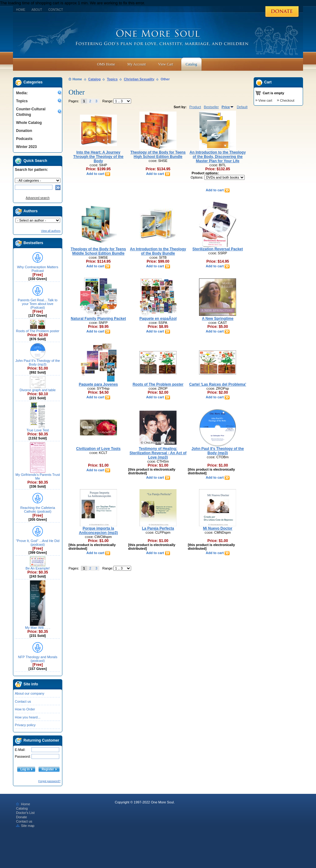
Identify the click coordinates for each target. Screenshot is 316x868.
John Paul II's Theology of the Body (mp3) (38, 362)
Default (242, 107)
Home (21, 10)
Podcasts (24, 139)
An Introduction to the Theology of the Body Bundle (158, 251)
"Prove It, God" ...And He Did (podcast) (37, 543)
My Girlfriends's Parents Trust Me (38, 476)
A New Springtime (218, 319)
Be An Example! (38, 568)
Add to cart (98, 174)
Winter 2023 (26, 147)
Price (228, 107)
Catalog (94, 79)
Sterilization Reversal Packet (218, 249)
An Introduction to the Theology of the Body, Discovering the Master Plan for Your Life (218, 157)
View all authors (51, 231)
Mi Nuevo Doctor (218, 528)
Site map (25, 826)
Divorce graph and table (38, 390)
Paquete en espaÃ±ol (158, 319)
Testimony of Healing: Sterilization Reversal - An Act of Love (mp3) (158, 453)
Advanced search (37, 198)
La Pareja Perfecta (158, 528)
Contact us (23, 701)
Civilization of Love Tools (98, 449)
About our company (29, 693)
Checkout (287, 100)
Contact (56, 10)
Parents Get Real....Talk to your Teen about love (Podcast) (38, 304)
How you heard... (28, 717)
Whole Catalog (29, 123)
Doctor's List (25, 813)
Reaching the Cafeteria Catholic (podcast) (38, 510)
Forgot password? (49, 781)
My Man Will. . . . (37, 628)
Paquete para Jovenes (98, 384)
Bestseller (211, 107)
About (37, 10)
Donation (24, 131)
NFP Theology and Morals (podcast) (37, 659)
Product (195, 107)
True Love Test (38, 430)
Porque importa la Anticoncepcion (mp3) (98, 531)
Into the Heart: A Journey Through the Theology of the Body (98, 157)
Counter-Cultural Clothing (31, 112)
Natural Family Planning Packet (98, 319)
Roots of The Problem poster (38, 331)
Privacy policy (25, 725)
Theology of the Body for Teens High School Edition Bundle (158, 155)
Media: (22, 93)
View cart (265, 100)
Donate (21, 817)
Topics (22, 101)
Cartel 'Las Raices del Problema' (218, 384)
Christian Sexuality (139, 79)
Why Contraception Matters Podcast (37, 269)
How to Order (25, 709)
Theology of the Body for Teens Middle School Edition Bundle (98, 251)
